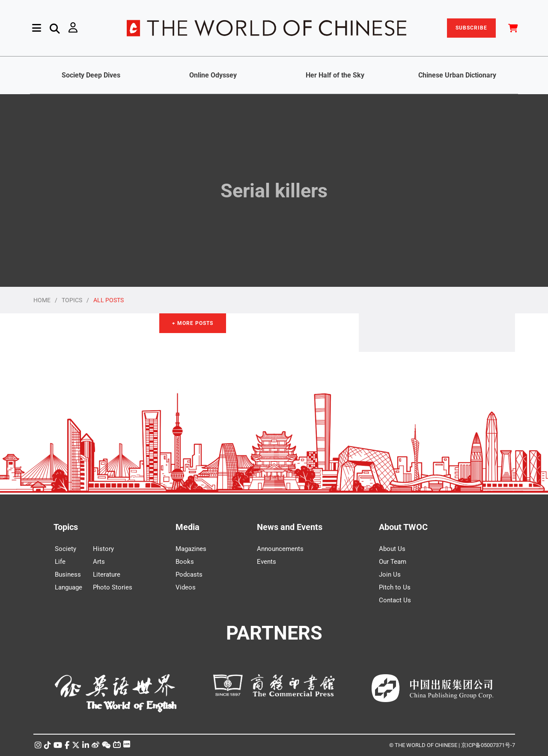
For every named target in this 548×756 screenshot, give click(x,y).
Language (68, 587)
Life (60, 562)
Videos (186, 587)
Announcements (280, 549)
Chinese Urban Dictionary (457, 75)
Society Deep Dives (91, 75)
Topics (66, 527)
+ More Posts (193, 323)
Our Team (393, 562)
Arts (99, 562)
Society (66, 549)
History (103, 549)
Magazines (191, 549)
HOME (42, 300)
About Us (392, 549)
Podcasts (189, 574)
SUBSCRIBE (471, 28)
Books (185, 562)
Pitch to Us (395, 587)
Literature (107, 574)
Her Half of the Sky (335, 75)
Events (267, 562)
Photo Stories (113, 587)
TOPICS (72, 300)
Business (68, 574)
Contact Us (395, 600)
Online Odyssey (213, 75)
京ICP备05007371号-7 (488, 745)
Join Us (390, 574)
